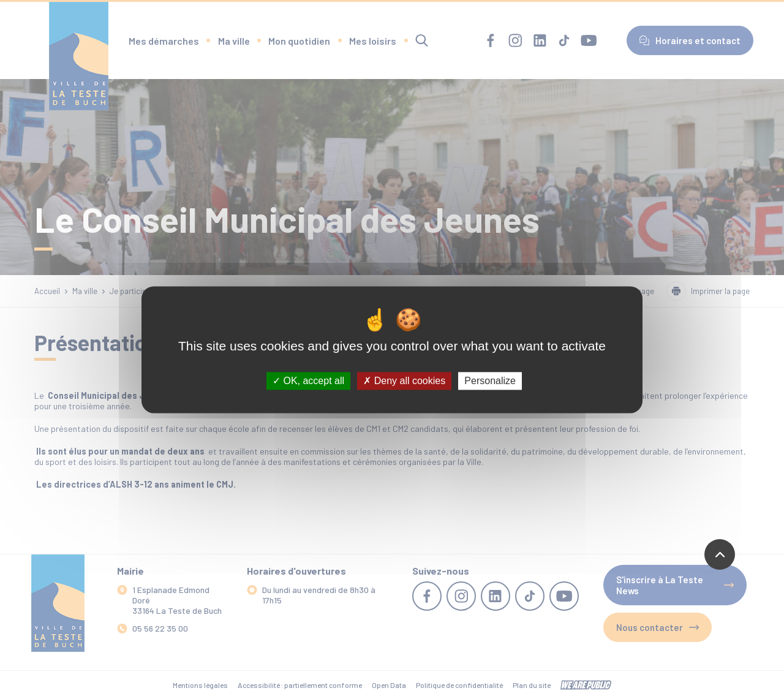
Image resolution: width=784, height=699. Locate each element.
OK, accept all (308, 381)
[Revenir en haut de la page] (720, 554)
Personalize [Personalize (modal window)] (490, 381)
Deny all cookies (404, 381)
